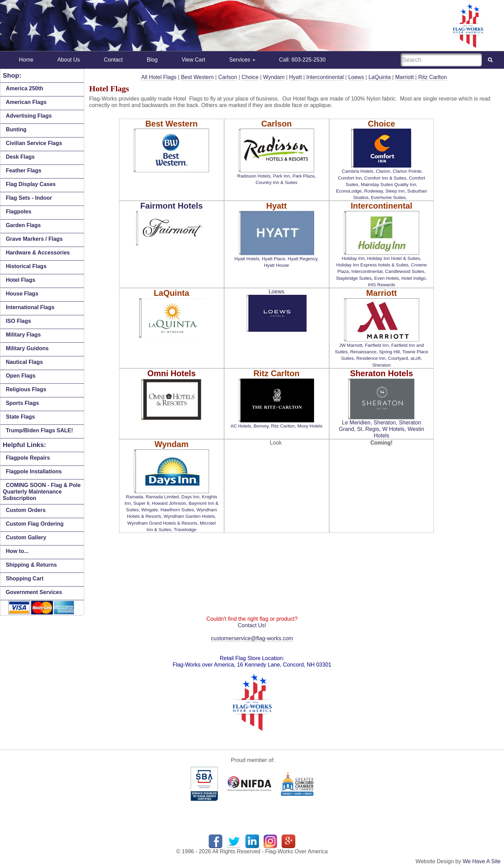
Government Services (34, 592)
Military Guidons (27, 348)
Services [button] (242, 60)
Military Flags (23, 335)
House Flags (22, 294)
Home (26, 60)
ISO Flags (18, 321)
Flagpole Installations (34, 471)
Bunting (16, 129)
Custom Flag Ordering (35, 524)
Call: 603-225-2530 (302, 60)
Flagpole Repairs (28, 458)
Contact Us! (252, 625)
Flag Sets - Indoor (29, 198)
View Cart (193, 60)
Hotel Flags (21, 280)
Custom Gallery (26, 537)
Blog (152, 60)
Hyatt (295, 77)
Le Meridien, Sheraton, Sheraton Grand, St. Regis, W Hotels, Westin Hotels (382, 429)
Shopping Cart (25, 578)
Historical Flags (26, 266)
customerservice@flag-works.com (252, 638)
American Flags (26, 102)
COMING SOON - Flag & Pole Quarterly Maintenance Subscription (42, 492)
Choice (250, 77)
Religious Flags (26, 389)
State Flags (20, 417)
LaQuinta (380, 77)
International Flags (30, 307)
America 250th (24, 88)
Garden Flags (23, 225)
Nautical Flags (24, 362)
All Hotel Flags (159, 77)
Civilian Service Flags (34, 143)
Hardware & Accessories (38, 253)
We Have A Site (482, 861)
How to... (17, 551)
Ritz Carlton (432, 77)
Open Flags (21, 376)
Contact (113, 60)
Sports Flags (22, 403)
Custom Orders (26, 510)
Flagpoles (19, 212)
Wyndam (274, 77)
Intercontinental (325, 77)
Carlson (228, 77)
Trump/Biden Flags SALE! (39, 430)
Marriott (404, 77)
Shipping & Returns (31, 565)
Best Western (197, 77)
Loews (356, 77)
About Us (69, 60)
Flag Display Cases (31, 184)
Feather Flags (24, 170)
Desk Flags (20, 157)
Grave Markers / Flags (34, 239)
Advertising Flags (29, 116)
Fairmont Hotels (172, 206)
